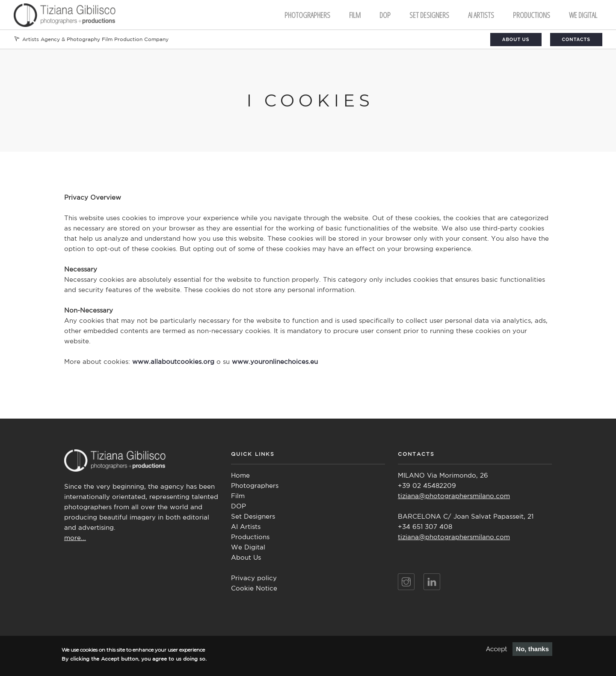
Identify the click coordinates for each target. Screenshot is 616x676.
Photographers (307, 15)
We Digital (583, 15)
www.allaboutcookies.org (173, 362)
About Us (516, 40)
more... (75, 538)
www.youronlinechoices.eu (275, 362)
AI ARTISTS (481, 15)
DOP (385, 15)
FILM (355, 15)
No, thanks (532, 649)
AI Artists (246, 527)
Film (238, 496)
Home (240, 476)
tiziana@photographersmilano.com (454, 496)
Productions (532, 15)
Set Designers (429, 15)
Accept (496, 649)
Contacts (576, 40)
